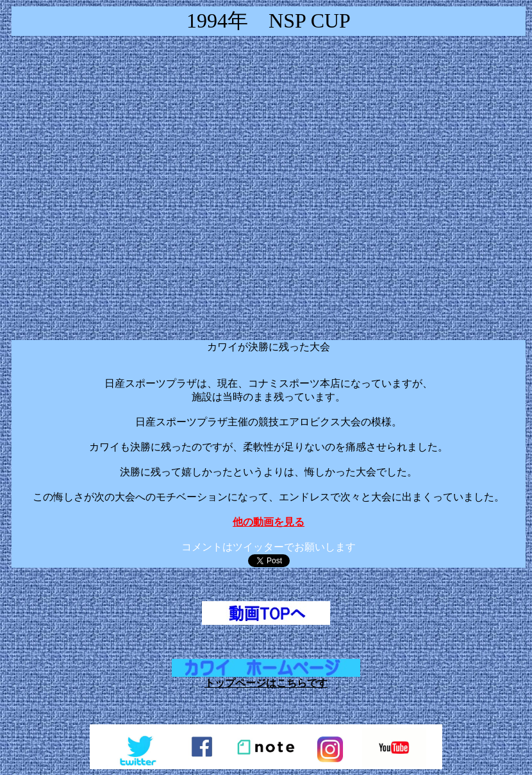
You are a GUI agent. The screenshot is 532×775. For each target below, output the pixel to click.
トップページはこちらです (266, 683)
